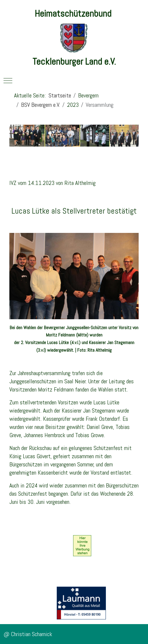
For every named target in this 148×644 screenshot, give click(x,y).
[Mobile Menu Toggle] (8, 80)
